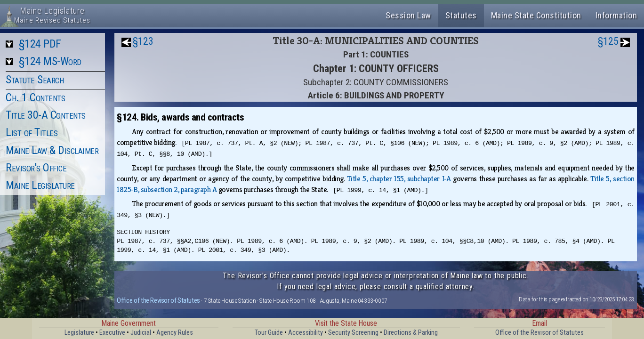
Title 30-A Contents (46, 115)
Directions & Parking (411, 333)
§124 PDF (40, 44)
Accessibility (306, 333)
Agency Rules (175, 333)
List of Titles (32, 132)
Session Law (408, 15)
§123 (143, 41)
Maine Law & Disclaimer (52, 150)
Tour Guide (269, 333)
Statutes (461, 15)
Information (616, 15)
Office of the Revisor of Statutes (158, 300)
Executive (112, 333)
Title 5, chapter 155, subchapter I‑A (399, 179)
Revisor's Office (36, 168)
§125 (608, 41)
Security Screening (353, 333)
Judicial (141, 333)
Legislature (79, 333)
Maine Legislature (40, 185)
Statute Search (35, 80)
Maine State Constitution (536, 15)
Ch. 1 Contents (35, 97)
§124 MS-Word (50, 61)
